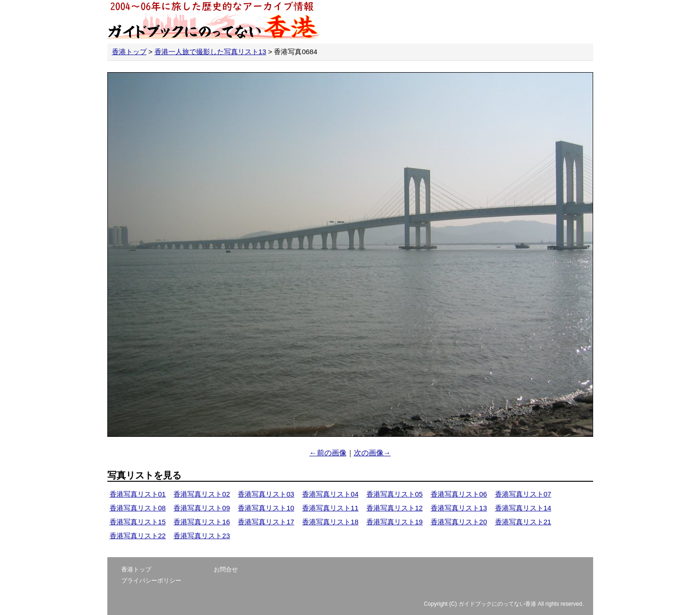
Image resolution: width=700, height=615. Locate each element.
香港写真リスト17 (266, 522)
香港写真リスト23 (202, 536)
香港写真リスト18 (330, 522)
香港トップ (129, 52)
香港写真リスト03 (266, 494)
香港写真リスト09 (202, 508)
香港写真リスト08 (138, 508)
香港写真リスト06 (459, 494)
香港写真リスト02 (202, 494)
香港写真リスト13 (459, 508)
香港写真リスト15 (138, 522)
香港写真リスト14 (523, 508)
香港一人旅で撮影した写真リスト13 (211, 52)
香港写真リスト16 (202, 522)
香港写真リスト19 (395, 522)
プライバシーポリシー (151, 581)
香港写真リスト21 (523, 522)
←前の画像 (328, 453)
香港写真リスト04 (330, 494)
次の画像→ (372, 453)
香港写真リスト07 (523, 494)
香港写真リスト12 (395, 508)
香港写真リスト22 (138, 536)
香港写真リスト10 (266, 508)
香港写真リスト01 (138, 494)
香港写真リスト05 (395, 494)
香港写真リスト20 (459, 522)
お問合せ (226, 569)
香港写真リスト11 (330, 508)
